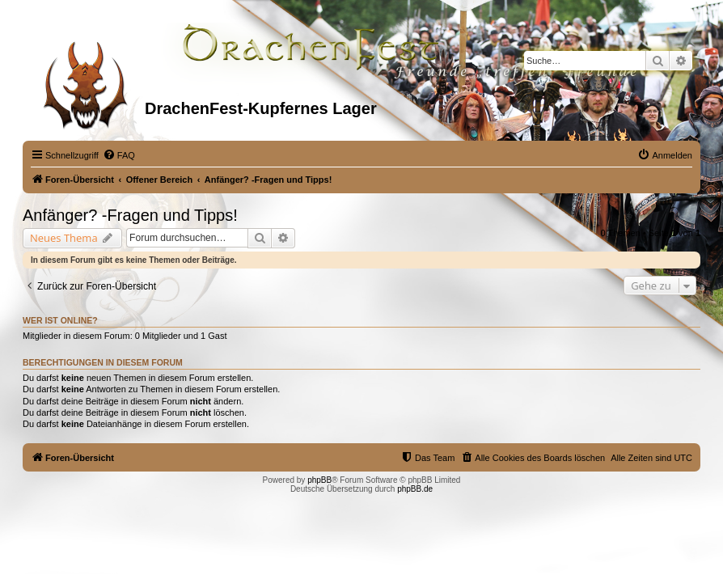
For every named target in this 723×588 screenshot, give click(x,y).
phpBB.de (415, 489)
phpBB (319, 480)
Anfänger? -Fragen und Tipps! (130, 215)
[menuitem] (119, 155)
